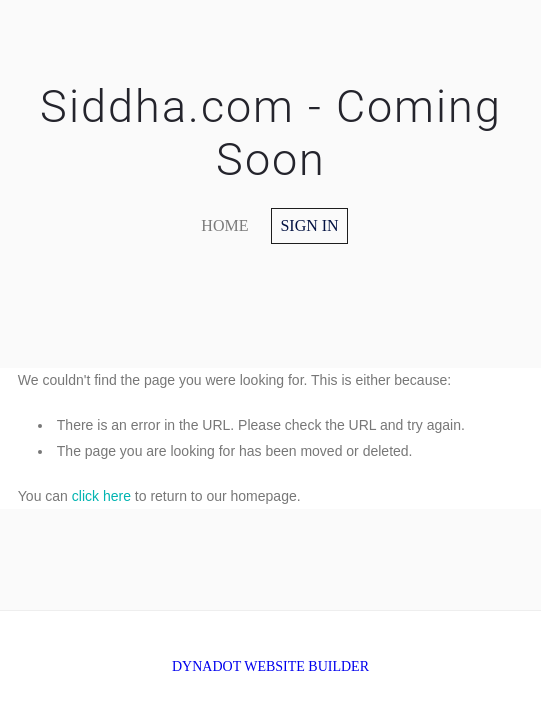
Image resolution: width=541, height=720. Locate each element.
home (224, 225)
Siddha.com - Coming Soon (271, 133)
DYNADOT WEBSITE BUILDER (270, 666)
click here (101, 496)
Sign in (309, 225)
